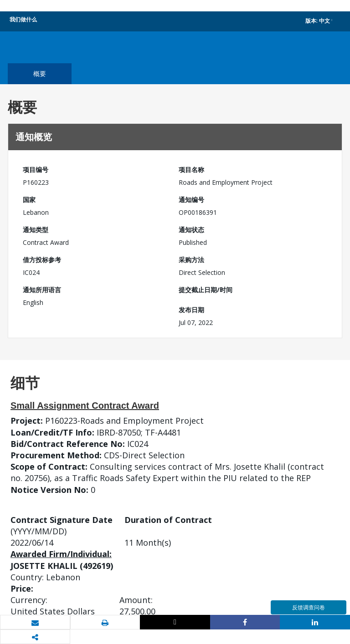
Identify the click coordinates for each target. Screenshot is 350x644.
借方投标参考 (42, 260)
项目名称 (191, 170)
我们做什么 (23, 19)
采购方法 (191, 260)
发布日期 (191, 310)
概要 (40, 74)
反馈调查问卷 (309, 607)
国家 (29, 200)
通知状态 (191, 230)
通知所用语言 (42, 290)
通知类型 (36, 230)
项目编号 (36, 170)
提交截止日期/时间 (206, 290)
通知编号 (191, 200)
